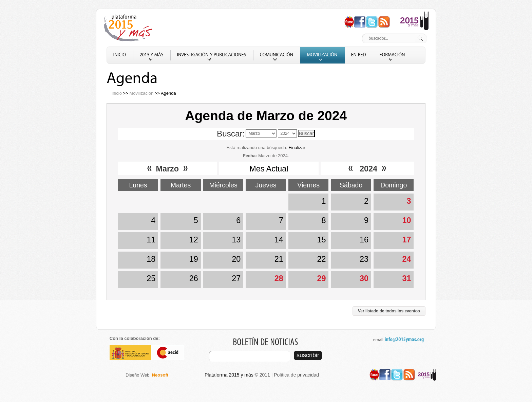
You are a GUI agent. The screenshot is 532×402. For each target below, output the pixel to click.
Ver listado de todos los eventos (389, 311)
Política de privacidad (296, 375)
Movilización (141, 93)
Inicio (117, 93)
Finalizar (297, 148)
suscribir (308, 355)
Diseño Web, (147, 375)
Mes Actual (269, 169)
